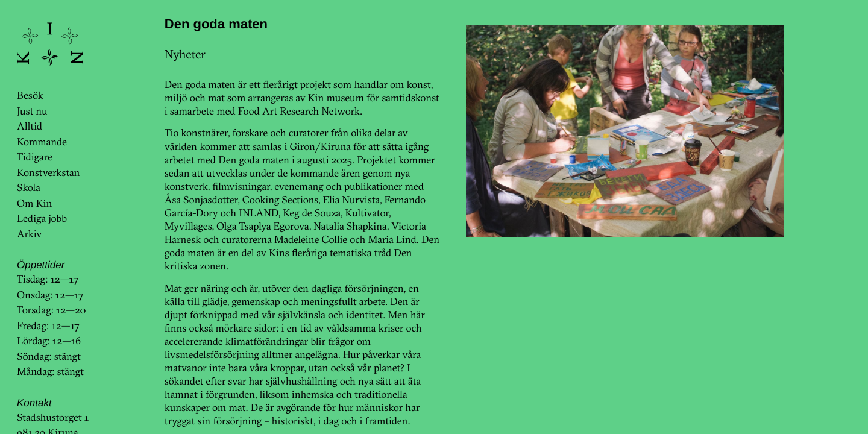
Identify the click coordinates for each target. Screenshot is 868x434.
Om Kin (34, 203)
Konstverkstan (49, 173)
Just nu (32, 111)
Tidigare (35, 157)
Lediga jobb (42, 219)
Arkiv (30, 234)
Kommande (42, 142)
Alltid (30, 126)
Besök (30, 96)
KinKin (50, 44)
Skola (29, 188)
